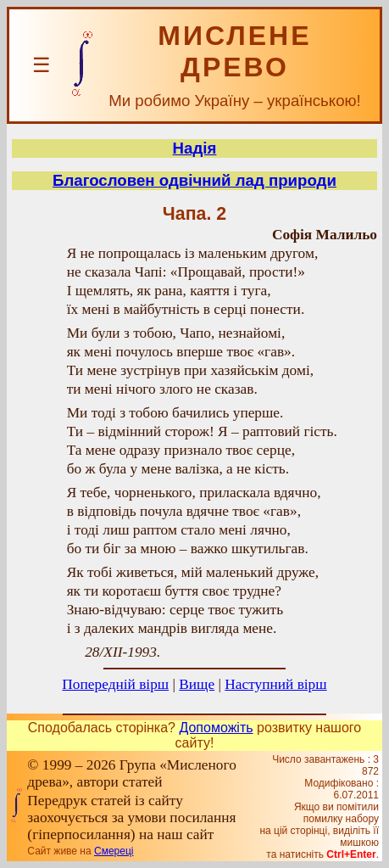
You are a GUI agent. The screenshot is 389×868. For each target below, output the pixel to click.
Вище (197, 684)
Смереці (114, 851)
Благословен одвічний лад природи (194, 180)
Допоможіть (216, 728)
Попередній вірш (115, 684)
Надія (195, 148)
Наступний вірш (275, 684)
